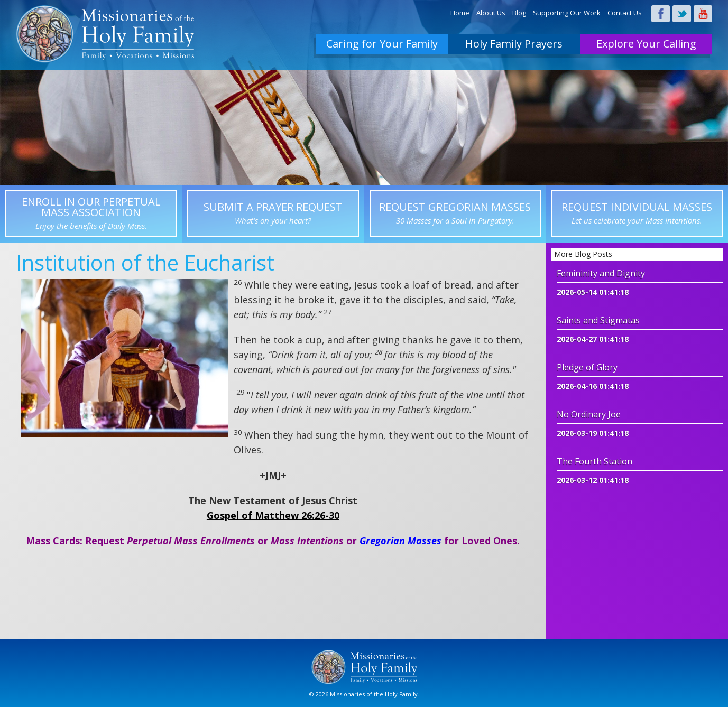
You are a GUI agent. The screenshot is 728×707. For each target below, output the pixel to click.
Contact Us (625, 13)
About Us (491, 13)
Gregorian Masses (400, 541)
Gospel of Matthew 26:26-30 (273, 515)
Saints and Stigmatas (598, 320)
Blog (519, 13)
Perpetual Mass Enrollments (191, 541)
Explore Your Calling (646, 44)
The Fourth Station (595, 461)
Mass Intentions (307, 541)
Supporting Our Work (567, 13)
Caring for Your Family (382, 44)
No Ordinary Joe (589, 414)
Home (460, 13)
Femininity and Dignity (601, 273)
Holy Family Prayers (514, 44)
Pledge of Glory (587, 367)
